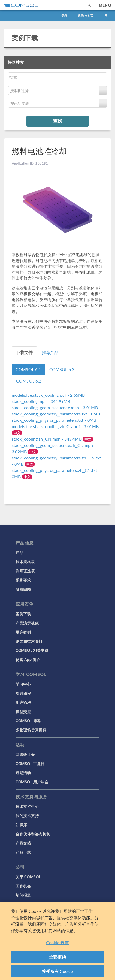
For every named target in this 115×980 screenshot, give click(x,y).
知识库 (21, 825)
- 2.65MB (48, 395)
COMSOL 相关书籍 (32, 650)
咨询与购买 (86, 16)
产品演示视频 (27, 623)
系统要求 (23, 580)
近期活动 (23, 773)
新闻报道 (23, 895)
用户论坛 (23, 702)
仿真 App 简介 (28, 659)
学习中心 (23, 684)
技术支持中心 (27, 806)
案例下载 (25, 38)
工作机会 (23, 886)
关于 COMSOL (28, 877)
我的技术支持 (27, 816)
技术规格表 (25, 562)
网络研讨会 (25, 754)
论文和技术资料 (29, 641)
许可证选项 (25, 571)
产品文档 (23, 843)
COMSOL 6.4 (28, 369)
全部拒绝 (57, 957)
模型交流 (23, 711)
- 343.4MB (47, 439)
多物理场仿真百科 (31, 730)
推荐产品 (50, 352)
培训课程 (23, 693)
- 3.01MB (55, 408)
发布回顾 (23, 589)
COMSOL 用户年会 (32, 782)
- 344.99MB (41, 401)
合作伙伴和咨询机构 (33, 834)
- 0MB (56, 414)
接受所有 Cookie (58, 971)
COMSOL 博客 (28, 721)
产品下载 (23, 852)
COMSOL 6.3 (62, 369)
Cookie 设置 (57, 942)
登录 (64, 16)
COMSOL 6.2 (29, 381)
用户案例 (23, 632)
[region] (57, 941)
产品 (19, 552)
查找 (58, 121)
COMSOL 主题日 (30, 764)
